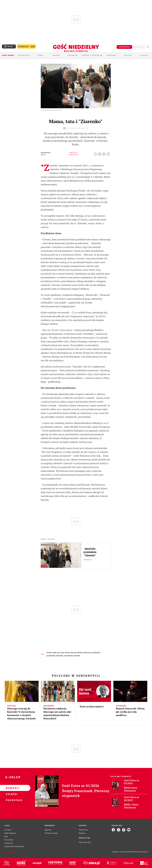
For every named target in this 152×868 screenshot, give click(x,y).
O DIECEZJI (144, 55)
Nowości (11, 788)
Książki (11, 794)
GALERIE (56, 55)
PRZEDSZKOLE (96, 653)
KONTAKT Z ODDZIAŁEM (92, 55)
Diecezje (128, 55)
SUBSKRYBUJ (124, 47)
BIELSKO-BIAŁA (52, 653)
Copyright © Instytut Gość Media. (122, 852)
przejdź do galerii (76, 128)
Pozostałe (11, 800)
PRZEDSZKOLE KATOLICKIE (55, 656)
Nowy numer (8, 55)
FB (100, 153)
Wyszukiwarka (148, 47)
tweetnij (104, 153)
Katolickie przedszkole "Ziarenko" (90, 552)
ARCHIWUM (72, 55)
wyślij (109, 153)
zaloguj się (139, 47)
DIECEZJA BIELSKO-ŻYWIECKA (81, 653)
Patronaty (112, 55)
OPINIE (40, 55)
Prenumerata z (26, 47)
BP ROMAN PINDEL (64, 653)
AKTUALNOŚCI (24, 55)
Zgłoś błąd (10, 852)
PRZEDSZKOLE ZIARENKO (72, 656)
